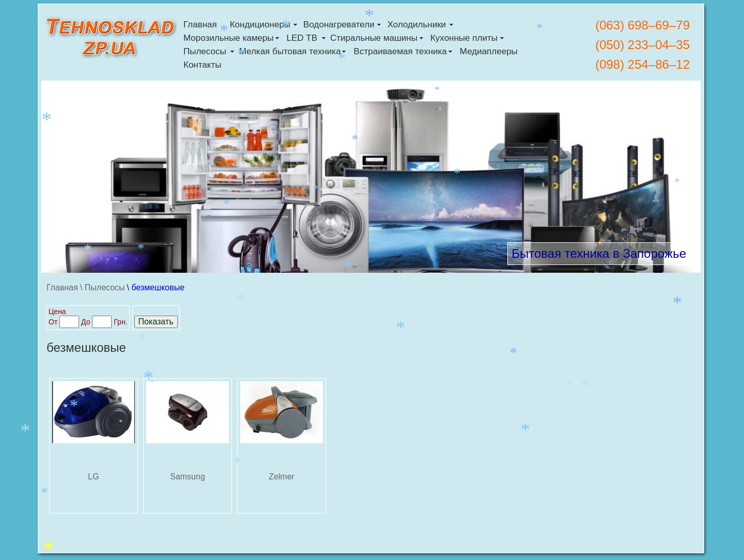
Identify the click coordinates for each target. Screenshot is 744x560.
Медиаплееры (489, 51)
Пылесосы (205, 51)
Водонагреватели (339, 25)
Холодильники (417, 25)
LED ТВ (302, 38)
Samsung (188, 477)
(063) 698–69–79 (642, 25)
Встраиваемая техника (400, 51)
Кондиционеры (260, 25)
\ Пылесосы (103, 287)
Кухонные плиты (464, 38)
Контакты (202, 65)
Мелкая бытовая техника (290, 51)
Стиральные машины (374, 38)
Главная (200, 25)
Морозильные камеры (228, 38)
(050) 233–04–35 (642, 45)
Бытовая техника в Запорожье (599, 253)
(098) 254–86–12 (642, 64)
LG (93, 477)
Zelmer (282, 477)
